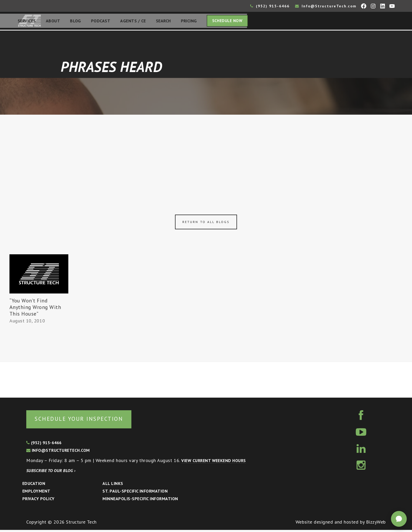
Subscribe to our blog (51, 473)
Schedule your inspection (88, 420)
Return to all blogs (206, 223)
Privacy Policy (38, 501)
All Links (113, 485)
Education (34, 485)
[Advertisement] (206, 156)
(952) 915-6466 (270, 6)
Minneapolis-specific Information (140, 501)
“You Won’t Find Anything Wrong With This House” (35, 309)
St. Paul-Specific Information (135, 493)
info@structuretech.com (58, 452)
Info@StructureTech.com (326, 6)
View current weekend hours (213, 463)
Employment (36, 493)
